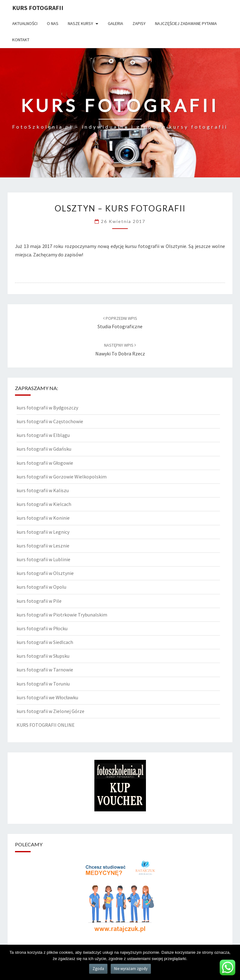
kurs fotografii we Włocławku (47, 697)
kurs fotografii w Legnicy (43, 532)
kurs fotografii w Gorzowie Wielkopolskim (62, 477)
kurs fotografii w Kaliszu (43, 490)
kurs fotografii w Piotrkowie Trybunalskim (62, 615)
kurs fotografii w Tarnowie (45, 670)
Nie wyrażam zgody (131, 969)
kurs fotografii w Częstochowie (50, 421)
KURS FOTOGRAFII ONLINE (46, 725)
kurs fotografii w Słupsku (43, 656)
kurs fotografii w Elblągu (43, 435)
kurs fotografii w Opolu (41, 587)
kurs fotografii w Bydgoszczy (47, 408)
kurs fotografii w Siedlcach (45, 642)
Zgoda (98, 969)
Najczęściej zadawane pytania (186, 23)
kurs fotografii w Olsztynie (45, 573)
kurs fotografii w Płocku (42, 628)
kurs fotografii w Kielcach (44, 504)
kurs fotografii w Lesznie (43, 546)
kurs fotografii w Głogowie (45, 463)
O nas (53, 23)
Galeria (115, 23)
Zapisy (139, 23)
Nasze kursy (80, 23)
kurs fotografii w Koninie (43, 518)
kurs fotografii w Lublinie (43, 559)
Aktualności (25, 23)
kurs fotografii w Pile (39, 601)
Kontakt (21, 40)
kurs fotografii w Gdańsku (44, 449)
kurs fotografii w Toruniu (43, 684)
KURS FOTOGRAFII (38, 8)
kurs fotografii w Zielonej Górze (50, 711)
